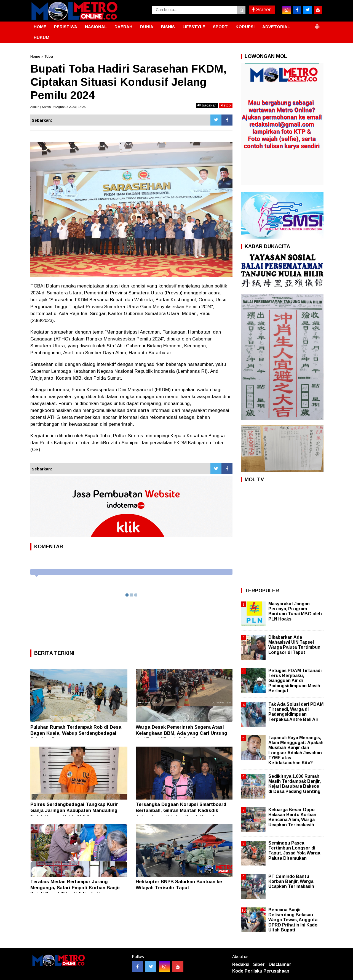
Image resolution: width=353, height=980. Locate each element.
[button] (317, 24)
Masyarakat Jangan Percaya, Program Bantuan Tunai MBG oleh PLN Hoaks (295, 611)
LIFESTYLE (194, 27)
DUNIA (147, 27)
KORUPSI (245, 27)
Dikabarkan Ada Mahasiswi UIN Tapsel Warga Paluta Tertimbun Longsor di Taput (294, 645)
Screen (262, 10)
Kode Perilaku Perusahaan (261, 971)
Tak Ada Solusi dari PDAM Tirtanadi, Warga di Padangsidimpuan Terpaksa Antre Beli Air (296, 712)
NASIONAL (96, 27)
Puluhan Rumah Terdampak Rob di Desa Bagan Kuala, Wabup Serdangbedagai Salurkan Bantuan (76, 733)
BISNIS (168, 27)
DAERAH (123, 27)
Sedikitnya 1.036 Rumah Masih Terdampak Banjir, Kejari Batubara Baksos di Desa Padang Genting (295, 784)
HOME (40, 27)
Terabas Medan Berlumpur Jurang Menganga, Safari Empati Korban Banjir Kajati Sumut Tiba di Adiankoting (75, 888)
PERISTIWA (66, 27)
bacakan (207, 105)
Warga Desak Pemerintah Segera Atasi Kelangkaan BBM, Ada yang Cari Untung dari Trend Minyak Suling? (181, 733)
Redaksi (241, 964)
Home (35, 56)
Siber (259, 964)
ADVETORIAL (276, 27)
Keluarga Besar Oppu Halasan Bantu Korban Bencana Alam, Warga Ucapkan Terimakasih (292, 817)
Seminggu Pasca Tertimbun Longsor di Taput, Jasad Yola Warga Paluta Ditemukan (294, 851)
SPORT (220, 27)
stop (226, 105)
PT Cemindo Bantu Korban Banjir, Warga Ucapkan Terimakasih (291, 881)
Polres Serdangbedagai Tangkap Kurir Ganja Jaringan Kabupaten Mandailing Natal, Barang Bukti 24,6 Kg (74, 810)
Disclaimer (280, 964)
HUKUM (42, 37)
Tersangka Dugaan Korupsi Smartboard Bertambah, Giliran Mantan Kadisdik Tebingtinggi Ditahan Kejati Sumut (181, 810)
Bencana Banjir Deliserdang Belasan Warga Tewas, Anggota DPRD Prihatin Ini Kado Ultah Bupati (293, 920)
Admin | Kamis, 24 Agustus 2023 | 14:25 (58, 107)
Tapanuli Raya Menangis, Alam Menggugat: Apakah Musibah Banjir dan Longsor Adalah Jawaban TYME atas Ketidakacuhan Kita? (296, 750)
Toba (49, 56)
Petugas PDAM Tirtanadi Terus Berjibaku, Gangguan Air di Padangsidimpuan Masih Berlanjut (295, 681)
